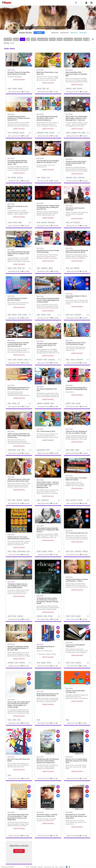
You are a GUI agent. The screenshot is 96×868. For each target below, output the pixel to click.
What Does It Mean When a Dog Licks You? (47, 73)
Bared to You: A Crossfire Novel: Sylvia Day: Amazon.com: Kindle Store (76, 761)
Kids (72, 268)
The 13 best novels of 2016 (46, 431)
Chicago (50, 616)
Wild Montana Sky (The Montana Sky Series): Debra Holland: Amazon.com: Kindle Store (48, 761)
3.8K (78, 503)
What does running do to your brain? (18, 207)
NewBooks (44, 222)
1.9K (78, 181)
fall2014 (49, 663)
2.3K (78, 318)
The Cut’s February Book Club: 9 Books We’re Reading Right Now (76, 388)
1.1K (19, 181)
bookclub (68, 403)
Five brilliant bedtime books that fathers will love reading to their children (19, 254)
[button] (76, 3)
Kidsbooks (77, 268)
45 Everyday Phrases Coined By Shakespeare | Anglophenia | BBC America (48, 530)
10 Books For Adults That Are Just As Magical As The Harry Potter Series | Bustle (17, 586)
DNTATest (20, 178)
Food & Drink (87, 39)
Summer (22, 133)
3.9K (19, 723)
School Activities (43, 39)
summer (73, 360)
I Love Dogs (78, 39)
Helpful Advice (68, 39)
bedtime (10, 268)
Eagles (84, 133)
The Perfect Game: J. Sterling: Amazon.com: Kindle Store (47, 815)
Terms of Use (47, 867)
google (72, 450)
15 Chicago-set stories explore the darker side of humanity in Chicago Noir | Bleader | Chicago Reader (47, 601)
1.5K (77, 226)
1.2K (49, 226)
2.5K (19, 666)
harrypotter (20, 616)
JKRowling (26, 500)
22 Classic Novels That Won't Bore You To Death (17, 299)
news (23, 450)
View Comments (19, 80)
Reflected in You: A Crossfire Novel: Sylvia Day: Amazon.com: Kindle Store (76, 816)
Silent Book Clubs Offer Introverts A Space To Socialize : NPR (77, 74)
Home (27, 867)
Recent (16, 39)
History (60, 39)
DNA (9, 178)
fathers (19, 268)
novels (20, 315)
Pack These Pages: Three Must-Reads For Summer (76, 479)
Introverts (80, 89)
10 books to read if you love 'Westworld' (75, 209)
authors (10, 360)
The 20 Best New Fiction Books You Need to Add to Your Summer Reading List (47, 118)
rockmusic (85, 551)
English (39, 551)
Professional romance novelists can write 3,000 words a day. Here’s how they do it (18, 344)
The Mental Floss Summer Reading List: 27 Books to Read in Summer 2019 (19, 118)
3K (48, 555)
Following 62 (83, 33)
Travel (34, 39)
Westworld (77, 222)
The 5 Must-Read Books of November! (46, 647)
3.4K (48, 779)
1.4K (19, 136)
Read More (19, 851)
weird (19, 720)
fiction (14, 500)
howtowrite (20, 360)
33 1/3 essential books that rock (77, 533)
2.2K (19, 318)
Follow (39, 33)
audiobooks (46, 403)
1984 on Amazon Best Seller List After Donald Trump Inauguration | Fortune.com (19, 436)
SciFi (72, 222)
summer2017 (79, 360)
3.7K (49, 271)
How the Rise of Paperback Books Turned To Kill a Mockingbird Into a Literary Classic (48, 300)
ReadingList (15, 133)
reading (25, 315)
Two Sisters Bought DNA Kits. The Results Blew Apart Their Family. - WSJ (17, 162)
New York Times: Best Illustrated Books (19, 760)
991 (19, 92)
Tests (48, 178)
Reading (20, 89)
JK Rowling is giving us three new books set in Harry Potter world (19, 480)
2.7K (48, 503)
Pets (47, 89)
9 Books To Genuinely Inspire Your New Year (75, 691)
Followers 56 (74, 33)
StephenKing (51, 222)
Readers (14, 89)
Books (22, 39)
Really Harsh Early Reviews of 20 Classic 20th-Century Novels (48, 695)
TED (18, 403)
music (72, 315)
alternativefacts (12, 450)
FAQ (53, 867)
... (30, 133)
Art (28, 39)
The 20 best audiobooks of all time (47, 390)
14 (87, 453)
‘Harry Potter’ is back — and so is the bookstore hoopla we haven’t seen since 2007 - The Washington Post (48, 485)
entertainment (45, 500)
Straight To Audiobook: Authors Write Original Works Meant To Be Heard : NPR (18, 648)
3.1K (77, 666)
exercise (10, 222)
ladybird (51, 268)
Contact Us (62, 867)
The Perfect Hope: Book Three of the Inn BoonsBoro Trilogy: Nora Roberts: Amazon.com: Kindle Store (18, 817)
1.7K (19, 226)
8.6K (77, 453)
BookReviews (40, 133)
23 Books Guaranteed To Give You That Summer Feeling (76, 344)
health (20, 222)
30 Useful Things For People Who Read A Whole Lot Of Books (19, 73)
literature (14, 315)
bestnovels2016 (41, 450)
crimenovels (81, 178)
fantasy (14, 616)
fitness (15, 222)
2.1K (19, 363)
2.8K (48, 363)
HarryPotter (19, 500)
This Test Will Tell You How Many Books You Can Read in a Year (48, 161)
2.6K (78, 136)
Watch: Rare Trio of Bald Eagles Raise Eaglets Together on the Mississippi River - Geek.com (76, 118)
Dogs (44, 89)
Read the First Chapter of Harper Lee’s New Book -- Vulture (77, 580)
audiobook (40, 403)
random (14, 720)
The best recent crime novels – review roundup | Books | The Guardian (76, 163)
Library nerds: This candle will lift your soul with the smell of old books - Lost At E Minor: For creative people (19, 704)
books (75, 178)
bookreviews (69, 178)
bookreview (40, 360)
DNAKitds (14, 178)
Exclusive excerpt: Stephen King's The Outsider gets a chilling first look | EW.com (48, 207)
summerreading (21, 551)
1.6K (20, 503)
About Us (40, 867)
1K (49, 92)
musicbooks (78, 315)
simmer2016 (73, 500)
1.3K (78, 92)
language (44, 551)
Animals (39, 89)
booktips (43, 663)
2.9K (77, 363)
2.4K (19, 619)
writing (26, 360)
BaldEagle (74, 133)
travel (28, 551)
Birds (79, 133)
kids (24, 268)
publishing (22, 663)
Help (57, 867)
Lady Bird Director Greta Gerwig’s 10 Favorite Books (48, 251)
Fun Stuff (52, 39)
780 (49, 136)
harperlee (78, 616)
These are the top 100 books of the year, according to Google (76, 432)
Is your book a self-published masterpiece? (75, 646)
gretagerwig (44, 268)
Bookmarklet (33, 867)
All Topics (8, 39)
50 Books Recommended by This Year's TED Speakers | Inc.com (18, 388)
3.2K (48, 407)
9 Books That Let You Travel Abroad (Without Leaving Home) (18, 538)
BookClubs (69, 89)
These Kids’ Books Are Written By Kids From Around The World (77, 251)
